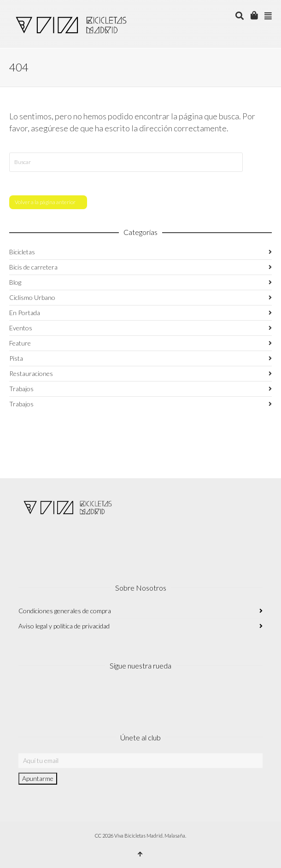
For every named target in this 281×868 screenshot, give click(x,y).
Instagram (26, 693)
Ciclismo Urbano (32, 297)
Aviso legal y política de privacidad (64, 626)
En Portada (25, 313)
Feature (20, 343)
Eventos (21, 328)
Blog (15, 282)
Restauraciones (31, 373)
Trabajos (21, 389)
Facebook (46, 693)
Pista (16, 358)
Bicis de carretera (33, 267)
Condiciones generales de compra (65, 611)
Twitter (66, 693)
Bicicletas (22, 252)
